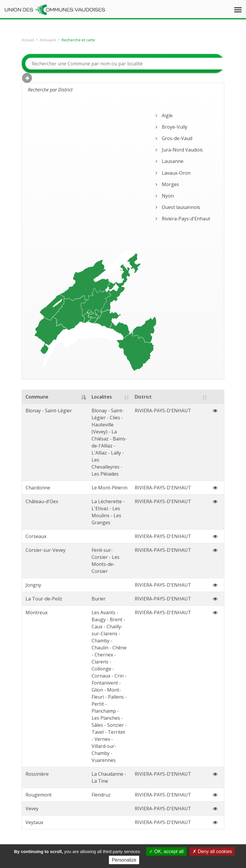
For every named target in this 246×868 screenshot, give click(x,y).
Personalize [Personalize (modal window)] (124, 860)
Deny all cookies (212, 851)
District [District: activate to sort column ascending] (159, 397)
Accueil (28, 40)
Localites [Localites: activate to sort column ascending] (91, 397)
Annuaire (48, 40)
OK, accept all (166, 851)
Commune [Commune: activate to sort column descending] (37, 397)
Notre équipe (117, 792)
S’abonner (193, 751)
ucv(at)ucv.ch (108, 743)
